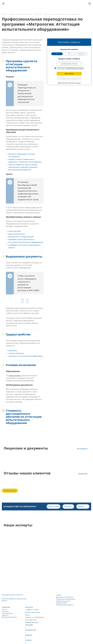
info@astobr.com (32, 622)
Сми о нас (5, 611)
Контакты (29, 607)
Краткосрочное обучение (65, 597)
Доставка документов (9, 617)
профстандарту (15, 376)
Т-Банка (78, 83)
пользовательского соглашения (76, 67)
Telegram (29, 635)
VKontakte (29, 625)
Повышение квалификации (66, 599)
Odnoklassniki (31, 630)
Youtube (28, 640)
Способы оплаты (7, 613)
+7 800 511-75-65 (32, 610)
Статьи (4, 609)
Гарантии (5, 615)
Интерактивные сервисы (65, 605)
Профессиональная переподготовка (63, 602)
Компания (6, 607)
